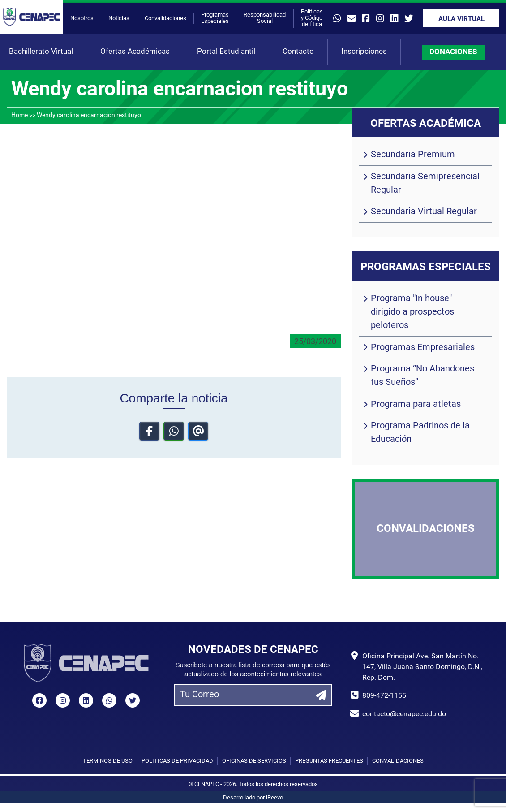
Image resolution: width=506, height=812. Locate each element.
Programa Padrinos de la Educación (420, 433)
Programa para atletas (416, 405)
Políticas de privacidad (177, 761)
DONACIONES (453, 52)
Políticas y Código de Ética (312, 18)
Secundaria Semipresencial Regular (425, 184)
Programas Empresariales (423, 348)
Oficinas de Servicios (254, 761)
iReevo (274, 798)
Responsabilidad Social (265, 18)
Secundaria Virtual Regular (424, 212)
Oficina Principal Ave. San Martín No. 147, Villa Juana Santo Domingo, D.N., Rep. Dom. (422, 667)
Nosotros (82, 19)
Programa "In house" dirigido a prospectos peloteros (412, 312)
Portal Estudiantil (226, 52)
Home (19, 115)
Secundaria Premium (413, 155)
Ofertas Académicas (135, 52)
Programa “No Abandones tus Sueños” (422, 376)
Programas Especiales (215, 18)
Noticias (119, 19)
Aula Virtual (461, 19)
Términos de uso (108, 761)
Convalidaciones (165, 19)
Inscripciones (364, 52)
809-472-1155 (384, 696)
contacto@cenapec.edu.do (404, 714)
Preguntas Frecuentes (329, 761)
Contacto (298, 52)
